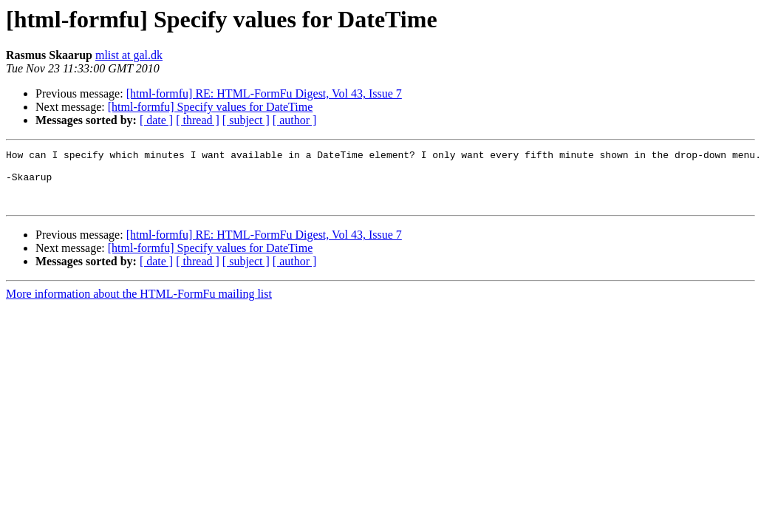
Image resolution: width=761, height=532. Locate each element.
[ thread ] (198, 120)
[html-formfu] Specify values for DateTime (211, 107)
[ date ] (156, 120)
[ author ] (295, 120)
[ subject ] (246, 120)
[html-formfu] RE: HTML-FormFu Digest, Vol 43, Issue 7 (264, 93)
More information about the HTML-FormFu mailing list (139, 305)
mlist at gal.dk (129, 55)
